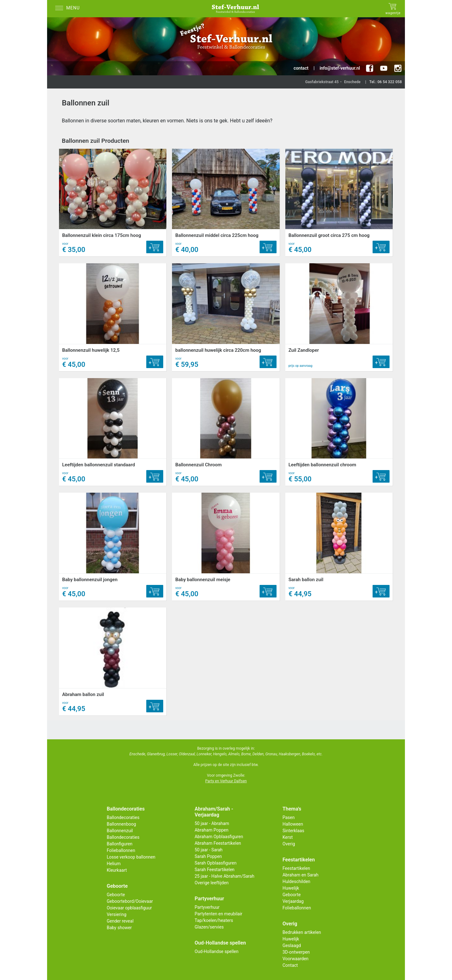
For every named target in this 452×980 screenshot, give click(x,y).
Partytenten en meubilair (218, 914)
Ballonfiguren (120, 844)
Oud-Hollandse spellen (217, 951)
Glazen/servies (209, 927)
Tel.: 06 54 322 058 (385, 82)
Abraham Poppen (212, 830)
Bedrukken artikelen (302, 932)
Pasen (289, 817)
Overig (289, 844)
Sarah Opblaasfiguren (216, 863)
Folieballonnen (121, 850)
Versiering (117, 914)
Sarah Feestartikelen (215, 870)
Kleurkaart (117, 870)
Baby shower (119, 928)
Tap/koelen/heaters (214, 920)
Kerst (288, 837)
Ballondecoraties (123, 817)
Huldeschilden (296, 881)
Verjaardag (293, 901)
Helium (114, 864)
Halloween (293, 824)
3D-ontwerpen (296, 952)
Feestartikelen (296, 868)
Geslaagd (292, 945)
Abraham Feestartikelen (218, 843)
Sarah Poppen (208, 856)
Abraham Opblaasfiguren (219, 837)
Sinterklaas (293, 831)
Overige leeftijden (212, 883)
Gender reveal (120, 921)
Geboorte (116, 895)
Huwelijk (291, 888)
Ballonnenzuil (120, 831)
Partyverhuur (207, 907)
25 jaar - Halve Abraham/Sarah (224, 876)
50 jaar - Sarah (209, 850)
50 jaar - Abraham (212, 823)
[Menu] (69, 9)
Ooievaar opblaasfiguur (129, 908)
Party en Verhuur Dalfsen (226, 781)
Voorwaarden (296, 959)
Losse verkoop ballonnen (131, 857)
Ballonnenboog (121, 824)
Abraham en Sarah (301, 875)
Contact (290, 965)
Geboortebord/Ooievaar (130, 901)
